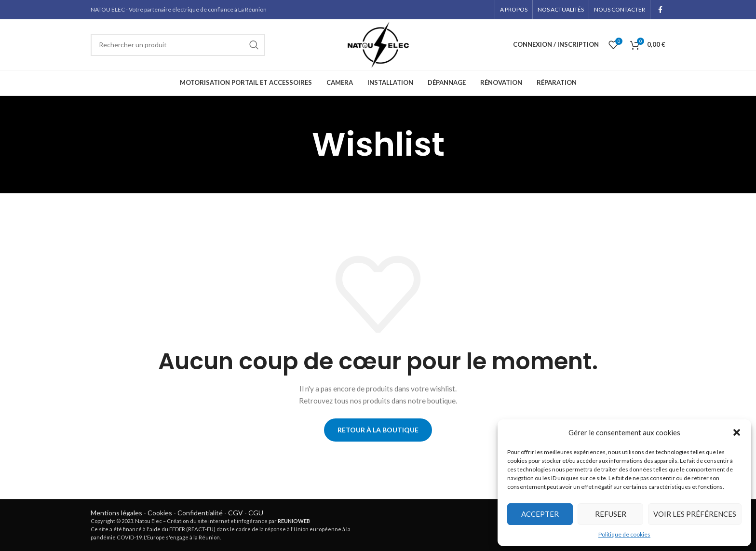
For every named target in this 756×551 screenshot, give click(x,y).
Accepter (540, 514)
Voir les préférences (695, 514)
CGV (236, 513)
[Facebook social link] (660, 10)
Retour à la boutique (378, 430)
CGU (256, 513)
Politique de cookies (624, 534)
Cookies (160, 513)
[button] (737, 432)
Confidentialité (200, 513)
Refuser (611, 514)
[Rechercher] (178, 45)
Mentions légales (116, 513)
